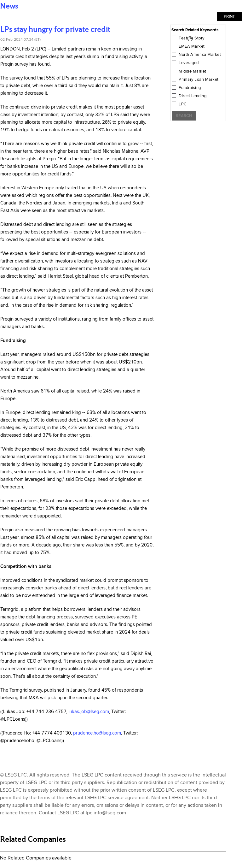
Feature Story (192, 38)
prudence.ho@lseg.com (97, 733)
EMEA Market (192, 46)
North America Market (200, 55)
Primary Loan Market (199, 80)
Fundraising (190, 88)
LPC (183, 104)
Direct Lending (193, 96)
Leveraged (189, 63)
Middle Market (193, 71)
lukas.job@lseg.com (89, 712)
